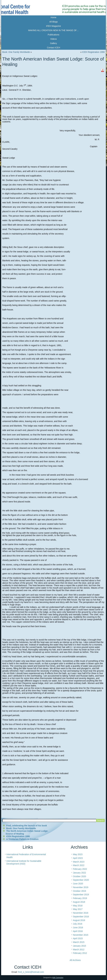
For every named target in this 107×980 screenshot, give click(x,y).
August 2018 (79, 902)
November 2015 (81, 935)
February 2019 (80, 898)
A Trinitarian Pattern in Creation (22, 839)
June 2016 (78, 927)
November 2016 (81, 913)
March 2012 (79, 950)
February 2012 (80, 953)
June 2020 (78, 884)
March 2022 (79, 865)
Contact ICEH (53, 48)
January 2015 (79, 946)
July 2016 (78, 924)
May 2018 (78, 906)
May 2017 (78, 909)
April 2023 (78, 858)
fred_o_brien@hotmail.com (31, 972)
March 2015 (79, 942)
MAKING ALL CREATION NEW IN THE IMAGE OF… (53, 30)
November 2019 (81, 887)
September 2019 (81, 895)
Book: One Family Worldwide (16, 52)
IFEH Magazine (53, 26)
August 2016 (79, 920)
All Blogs (53, 22)
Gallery (53, 43)
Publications (53, 35)
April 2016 (78, 931)
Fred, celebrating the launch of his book (27, 826)
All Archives (75, 960)
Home (53, 17)
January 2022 (79, 873)
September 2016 (81, 917)
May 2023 (78, 854)
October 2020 (79, 876)
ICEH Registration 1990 (93, 52)
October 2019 (79, 891)
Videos (54, 39)
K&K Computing (58, 978)
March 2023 (79, 862)
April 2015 (78, 938)
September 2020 (81, 880)
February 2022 (80, 869)
